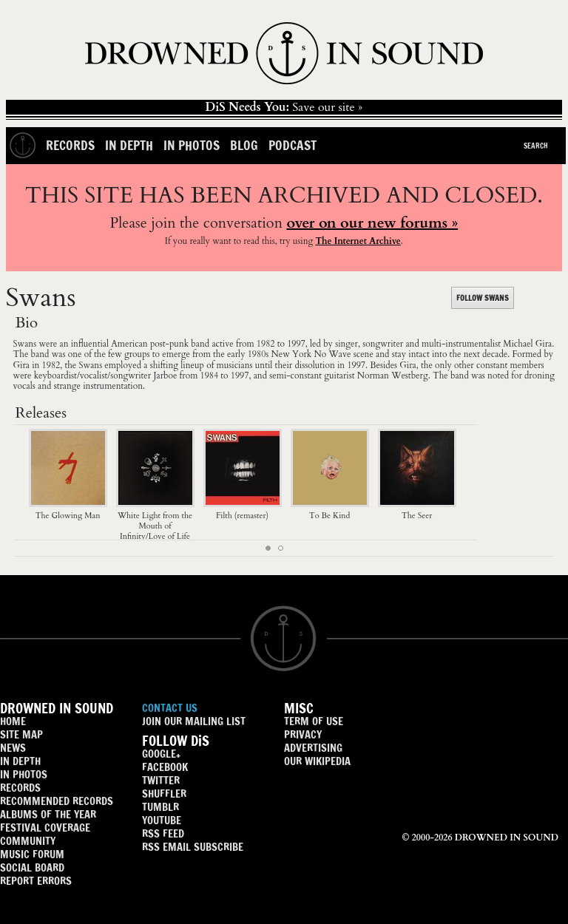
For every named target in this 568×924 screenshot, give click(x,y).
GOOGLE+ (161, 754)
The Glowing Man (68, 510)
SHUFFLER (164, 794)
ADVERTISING (313, 748)
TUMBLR (160, 807)
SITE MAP (21, 734)
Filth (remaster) (243, 510)
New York (292, 354)
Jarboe (165, 376)
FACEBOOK (165, 767)
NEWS (13, 748)
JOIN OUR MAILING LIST (194, 721)
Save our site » (284, 107)
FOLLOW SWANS (483, 298)
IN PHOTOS (24, 774)
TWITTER (161, 780)
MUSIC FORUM (32, 854)
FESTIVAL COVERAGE (45, 828)
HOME (13, 721)
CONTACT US (170, 708)
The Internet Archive (358, 241)
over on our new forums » (372, 223)
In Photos (192, 145)
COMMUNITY (28, 841)
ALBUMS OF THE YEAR (48, 814)
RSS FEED (163, 833)
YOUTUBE (162, 820)
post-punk (169, 344)
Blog (244, 145)
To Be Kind (330, 510)
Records (70, 145)
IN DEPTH (20, 761)
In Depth (129, 145)
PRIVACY (303, 734)
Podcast (293, 145)
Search (536, 146)
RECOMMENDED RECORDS (57, 801)
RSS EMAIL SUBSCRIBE (193, 847)
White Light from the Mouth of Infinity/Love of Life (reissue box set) (155, 526)
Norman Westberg (393, 376)
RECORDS (20, 788)
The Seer (417, 510)
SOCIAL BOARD (32, 867)
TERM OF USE (314, 721)
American (129, 344)
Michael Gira (527, 344)
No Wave (333, 354)
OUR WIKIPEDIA (317, 761)
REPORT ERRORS (36, 881)
